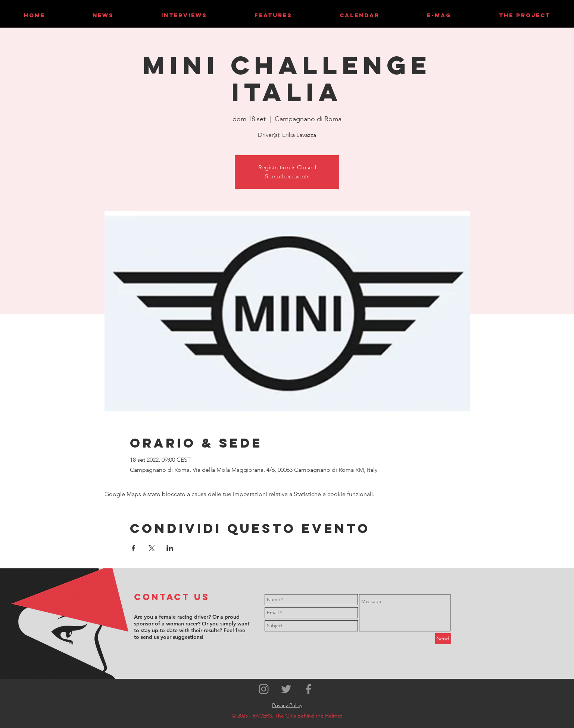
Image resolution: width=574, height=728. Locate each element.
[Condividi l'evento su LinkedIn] (170, 548)
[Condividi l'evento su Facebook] (133, 548)
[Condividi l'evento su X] (152, 548)
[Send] (443, 639)
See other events (287, 176)
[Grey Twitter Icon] (286, 689)
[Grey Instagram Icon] (264, 689)
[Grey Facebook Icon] (308, 689)
